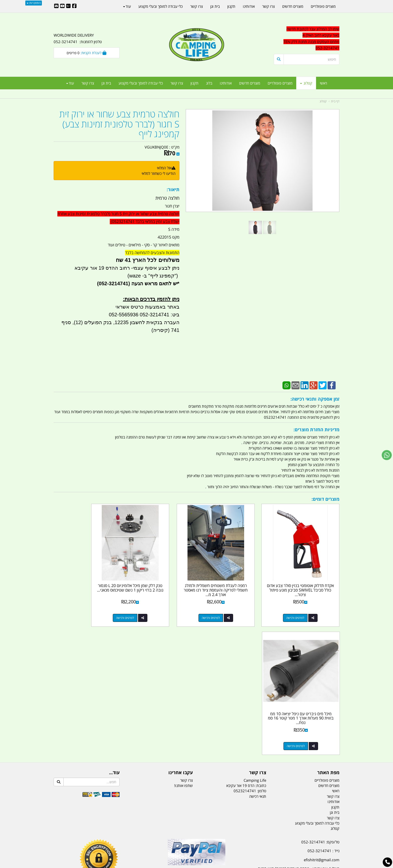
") (177, 276)
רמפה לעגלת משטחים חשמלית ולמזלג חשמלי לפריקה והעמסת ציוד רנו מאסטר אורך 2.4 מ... (233, 578)
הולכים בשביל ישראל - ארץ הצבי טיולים (197, 738)
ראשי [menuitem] (323, 83)
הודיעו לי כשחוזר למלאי (159, 173)
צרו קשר (258, 632)
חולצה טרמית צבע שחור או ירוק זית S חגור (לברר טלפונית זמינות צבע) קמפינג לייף (119, 124)
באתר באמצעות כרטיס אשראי (148, 307)
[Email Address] (56, 6)
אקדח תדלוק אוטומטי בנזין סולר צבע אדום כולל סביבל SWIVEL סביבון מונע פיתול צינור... (307, 578)
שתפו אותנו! (183, 645)
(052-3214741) (113, 283)
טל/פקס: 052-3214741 (320, 701)
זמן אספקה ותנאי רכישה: (315, 399)
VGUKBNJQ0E (156, 147)
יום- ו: (296, 768)
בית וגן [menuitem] (106, 83)
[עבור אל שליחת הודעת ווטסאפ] (387, 455)
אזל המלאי (164, 168)
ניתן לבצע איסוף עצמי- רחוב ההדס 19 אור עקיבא (127, 268)
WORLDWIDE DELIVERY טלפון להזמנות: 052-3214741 (78, 38)
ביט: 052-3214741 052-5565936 (144, 315)
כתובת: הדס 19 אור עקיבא (246, 645)
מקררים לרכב (136, 839)
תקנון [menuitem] (194, 83)
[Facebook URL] (74, 6)
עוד (70, 83)
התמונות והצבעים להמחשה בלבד (152, 253)
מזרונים (118, 839)
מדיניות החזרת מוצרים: (316, 429)
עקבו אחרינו (181, 632)
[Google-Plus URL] (68, 6)
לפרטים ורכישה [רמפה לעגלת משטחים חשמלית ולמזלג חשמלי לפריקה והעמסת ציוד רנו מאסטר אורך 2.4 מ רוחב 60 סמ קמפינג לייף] (228, 605)
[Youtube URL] (62, 6)
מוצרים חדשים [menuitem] (250, 83)
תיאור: (173, 189)
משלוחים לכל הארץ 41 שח (148, 260)
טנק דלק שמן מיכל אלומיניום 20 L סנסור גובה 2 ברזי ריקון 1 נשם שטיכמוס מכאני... (160, 578)
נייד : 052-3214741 (323, 710)
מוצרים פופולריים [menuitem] (280, 83)
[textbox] (294, 765)
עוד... (114, 632)
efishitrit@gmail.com (322, 719)
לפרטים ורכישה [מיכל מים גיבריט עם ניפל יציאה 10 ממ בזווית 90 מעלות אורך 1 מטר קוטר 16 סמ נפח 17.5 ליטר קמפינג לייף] (81, 605)
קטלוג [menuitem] (306, 83)
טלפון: (262, 650)
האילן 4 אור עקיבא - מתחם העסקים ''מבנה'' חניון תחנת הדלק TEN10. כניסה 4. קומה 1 (299, 732)
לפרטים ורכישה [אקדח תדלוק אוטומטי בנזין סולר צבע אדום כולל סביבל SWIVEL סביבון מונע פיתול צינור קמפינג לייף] (302, 605)
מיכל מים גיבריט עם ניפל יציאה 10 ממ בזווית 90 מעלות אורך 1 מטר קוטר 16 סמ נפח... (87, 578)
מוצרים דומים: (325, 499)
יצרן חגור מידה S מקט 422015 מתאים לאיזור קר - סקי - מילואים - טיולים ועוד (118, 268)
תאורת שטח (158, 839)
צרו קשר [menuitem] (177, 83)
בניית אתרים (179, 865)
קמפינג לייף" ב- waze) (151, 276)
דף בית (335, 101)
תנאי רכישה (258, 656)
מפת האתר (328, 632)
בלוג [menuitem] (209, 83)
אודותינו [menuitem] (226, 83)
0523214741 (245, 650)
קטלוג (323, 101)
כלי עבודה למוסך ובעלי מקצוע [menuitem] (141, 83)
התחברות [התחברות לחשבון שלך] (34, 3)
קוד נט (189, 865)
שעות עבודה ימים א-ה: (307, 744)
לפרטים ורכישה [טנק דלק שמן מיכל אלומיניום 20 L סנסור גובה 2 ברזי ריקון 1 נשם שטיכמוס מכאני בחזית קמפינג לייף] (155, 605)
